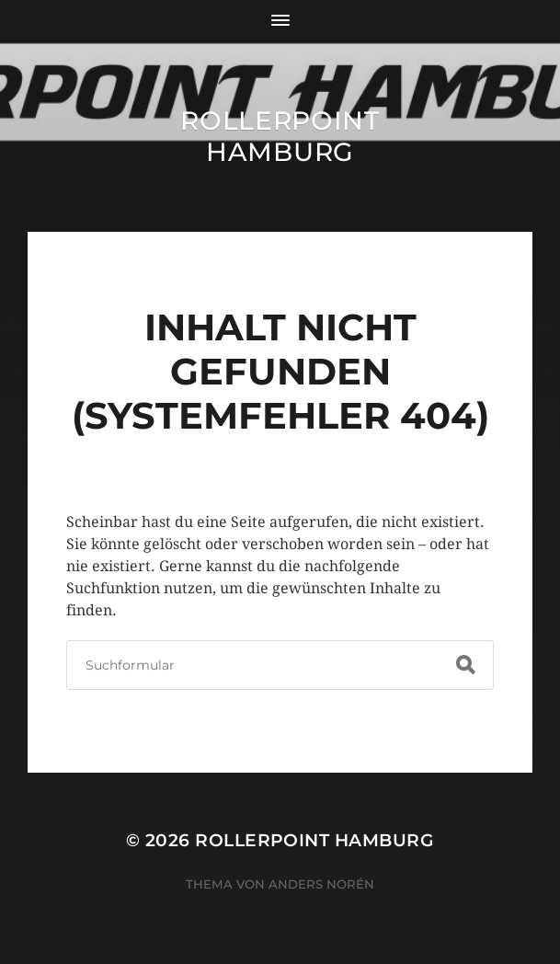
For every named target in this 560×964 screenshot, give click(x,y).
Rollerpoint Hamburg (280, 136)
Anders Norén (321, 884)
